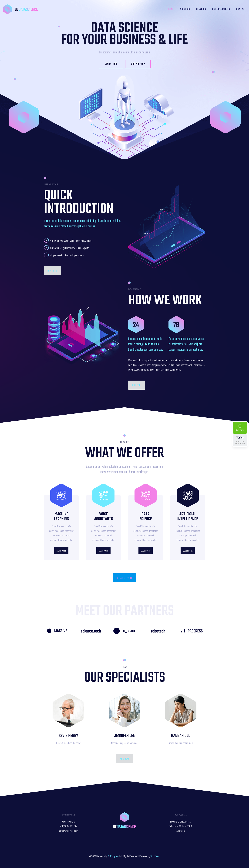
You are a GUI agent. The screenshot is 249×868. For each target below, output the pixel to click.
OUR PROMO (138, 64)
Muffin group (113, 856)
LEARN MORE (111, 64)
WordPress (155, 856)
